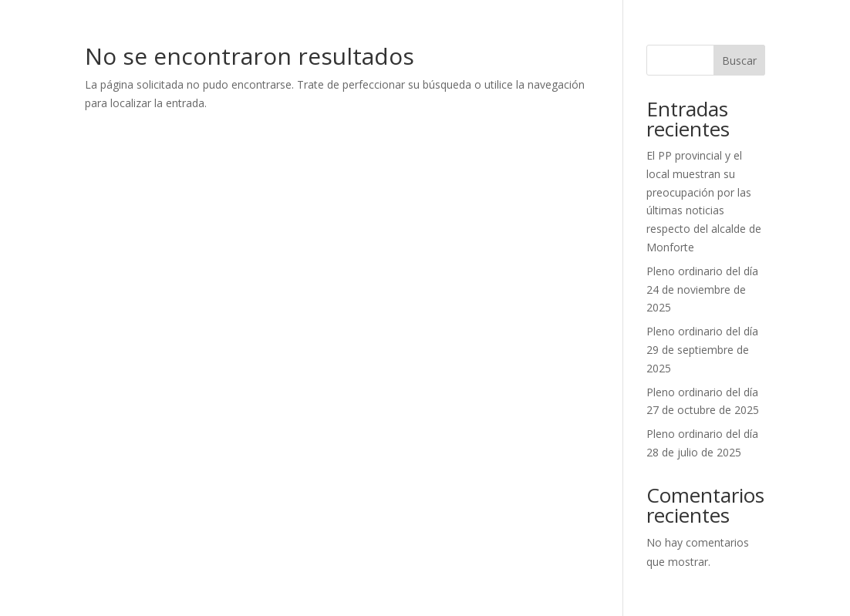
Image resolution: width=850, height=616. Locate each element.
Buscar (739, 61)
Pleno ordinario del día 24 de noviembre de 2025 (702, 289)
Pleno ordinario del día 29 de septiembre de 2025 (702, 350)
